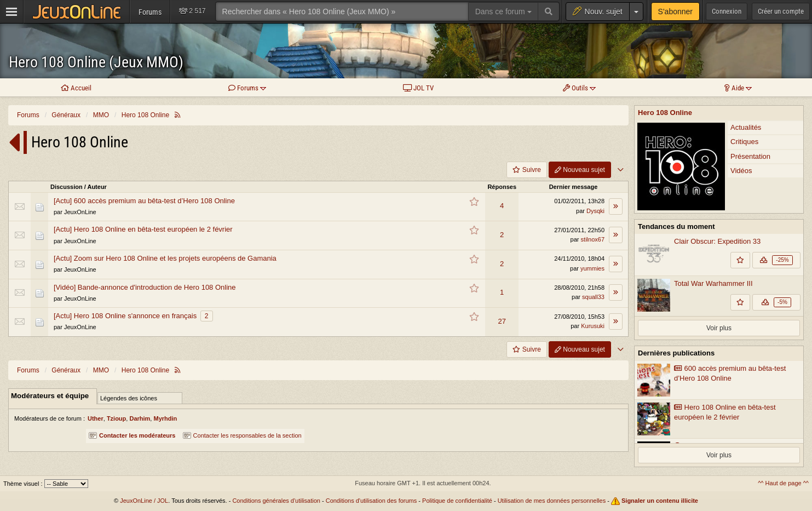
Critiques (744, 142)
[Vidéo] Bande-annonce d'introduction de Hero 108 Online (145, 287)
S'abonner (675, 12)
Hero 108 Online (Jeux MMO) (96, 62)
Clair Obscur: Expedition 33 (717, 241)
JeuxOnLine (80, 212)
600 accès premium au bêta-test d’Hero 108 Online (730, 396)
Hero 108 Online (665, 113)
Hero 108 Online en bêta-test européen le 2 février (725, 435)
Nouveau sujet (580, 170)
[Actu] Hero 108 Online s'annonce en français (125, 316)
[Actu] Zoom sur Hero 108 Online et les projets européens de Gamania (165, 258)
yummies (592, 268)
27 (502, 321)
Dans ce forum (503, 12)
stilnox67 (593, 239)
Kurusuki (593, 326)
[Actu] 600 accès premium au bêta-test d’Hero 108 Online (144, 201)
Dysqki (595, 211)
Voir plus (719, 351)
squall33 (593, 297)
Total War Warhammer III (713, 283)
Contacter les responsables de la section (242, 435)
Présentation (750, 156)
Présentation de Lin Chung (721, 469)
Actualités (746, 127)
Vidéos (741, 171)
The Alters (653, 326)
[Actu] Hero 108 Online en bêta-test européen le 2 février (143, 229)
